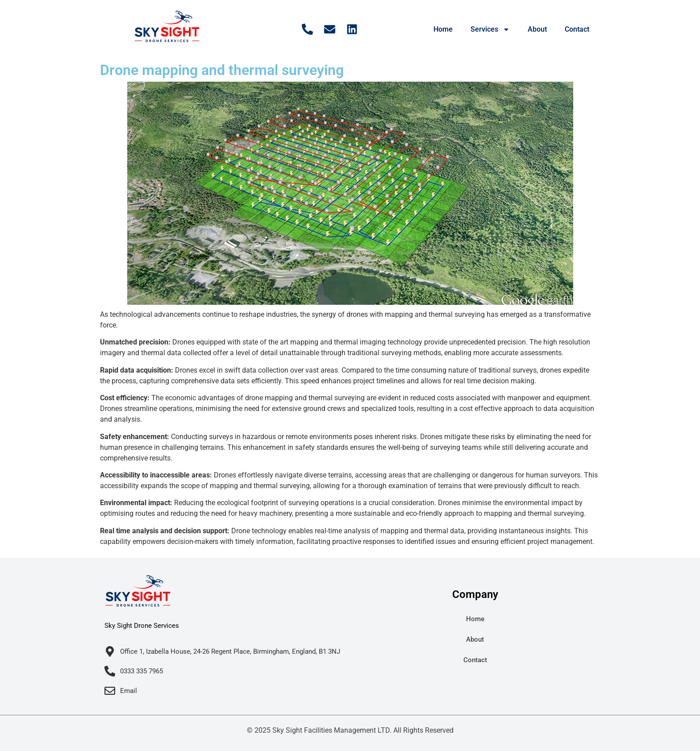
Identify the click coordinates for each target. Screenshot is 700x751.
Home (443, 29)
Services (490, 29)
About (537, 29)
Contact (577, 29)
